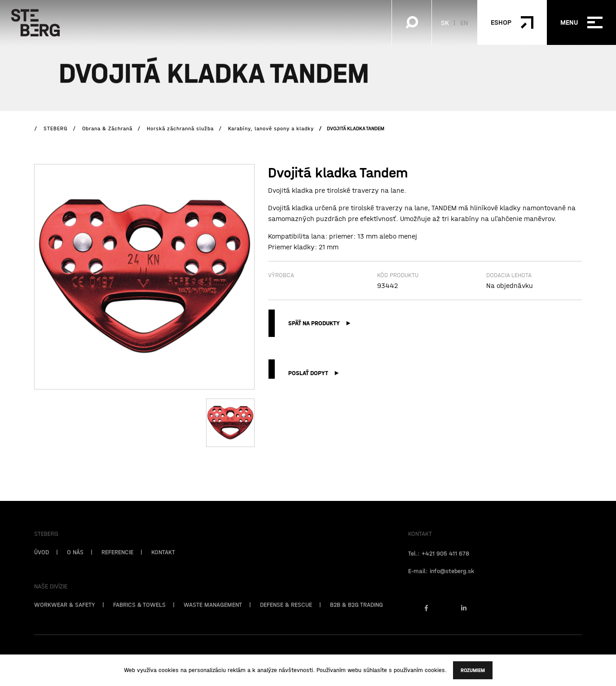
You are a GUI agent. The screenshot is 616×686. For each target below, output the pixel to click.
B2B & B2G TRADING (356, 614)
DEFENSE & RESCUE (286, 614)
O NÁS (75, 561)
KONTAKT (163, 561)
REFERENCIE (117, 561)
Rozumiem (473, 670)
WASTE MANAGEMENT (213, 614)
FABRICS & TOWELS (139, 614)
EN (464, 22)
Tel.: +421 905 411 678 (439, 562)
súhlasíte (375, 670)
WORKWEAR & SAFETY (65, 614)
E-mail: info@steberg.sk (441, 580)
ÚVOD (42, 561)
